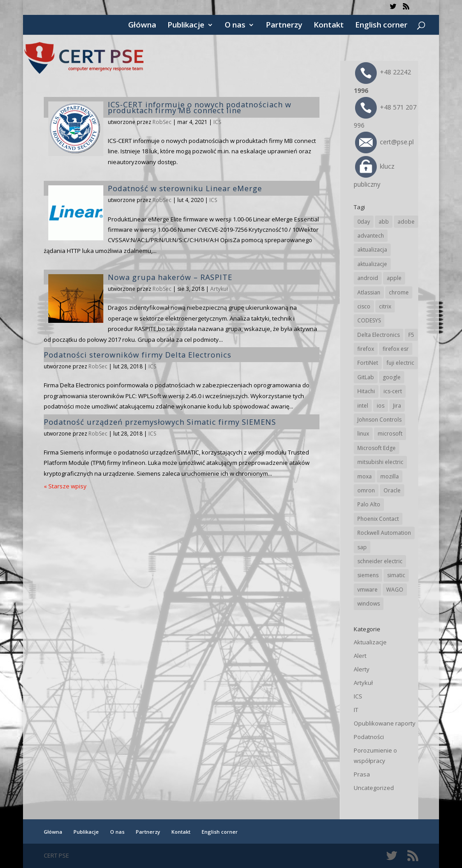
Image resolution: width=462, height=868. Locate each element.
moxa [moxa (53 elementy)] (365, 476)
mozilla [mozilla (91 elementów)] (390, 476)
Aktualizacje (370, 642)
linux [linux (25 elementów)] (363, 434)
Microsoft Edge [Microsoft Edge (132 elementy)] (377, 448)
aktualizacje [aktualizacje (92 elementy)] (372, 264)
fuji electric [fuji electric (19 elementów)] (400, 363)
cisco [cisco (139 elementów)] (364, 306)
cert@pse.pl (384, 142)
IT (356, 710)
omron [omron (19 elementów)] (366, 490)
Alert (360, 656)
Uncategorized (374, 788)
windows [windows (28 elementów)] (369, 604)
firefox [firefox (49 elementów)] (366, 349)
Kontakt (329, 26)
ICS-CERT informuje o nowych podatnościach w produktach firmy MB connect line (200, 107)
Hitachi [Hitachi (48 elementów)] (366, 391)
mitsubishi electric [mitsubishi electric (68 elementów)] (380, 462)
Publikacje (186, 26)
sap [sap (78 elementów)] (362, 547)
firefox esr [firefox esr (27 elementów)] (396, 349)
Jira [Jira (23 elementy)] (397, 406)
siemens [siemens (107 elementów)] (368, 575)
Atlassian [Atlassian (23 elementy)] (369, 292)
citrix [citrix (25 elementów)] (385, 306)
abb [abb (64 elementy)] (384, 222)
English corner (381, 26)
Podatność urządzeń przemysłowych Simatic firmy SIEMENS (160, 422)
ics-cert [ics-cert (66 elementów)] (393, 391)
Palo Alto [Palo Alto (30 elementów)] (369, 504)
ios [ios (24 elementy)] (381, 406)
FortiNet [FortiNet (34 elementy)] (368, 363)
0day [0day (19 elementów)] (364, 222)
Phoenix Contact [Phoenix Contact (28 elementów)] (378, 519)
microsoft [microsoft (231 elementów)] (390, 434)
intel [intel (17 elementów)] (363, 406)
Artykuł (219, 289)
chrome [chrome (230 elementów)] (399, 292)
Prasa (362, 774)
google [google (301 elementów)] (392, 377)
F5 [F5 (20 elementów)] (411, 335)
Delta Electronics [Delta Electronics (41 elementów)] (379, 335)
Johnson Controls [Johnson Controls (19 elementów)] (379, 420)
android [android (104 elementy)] (368, 278)
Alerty (362, 669)
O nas (235, 26)
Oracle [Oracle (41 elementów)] (392, 490)
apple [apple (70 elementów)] (394, 278)
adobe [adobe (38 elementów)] (406, 222)
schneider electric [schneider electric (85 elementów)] (380, 561)
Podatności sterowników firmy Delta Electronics (138, 355)
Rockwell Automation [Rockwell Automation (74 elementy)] (384, 533)
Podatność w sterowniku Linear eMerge (185, 188)
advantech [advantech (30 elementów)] (371, 236)
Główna (142, 26)
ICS (217, 122)
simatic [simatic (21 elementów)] (396, 575)
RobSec (162, 122)
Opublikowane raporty (385, 723)
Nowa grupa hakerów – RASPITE (170, 277)
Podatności (369, 737)
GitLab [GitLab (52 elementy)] (366, 377)
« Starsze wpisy (65, 486)
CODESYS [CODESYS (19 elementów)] (369, 320)
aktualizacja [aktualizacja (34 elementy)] (372, 250)
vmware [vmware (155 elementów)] (367, 590)
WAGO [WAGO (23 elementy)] (395, 590)
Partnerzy (284, 26)
